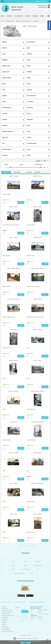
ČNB (25, 561)
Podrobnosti (21, 233)
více (40, 641)
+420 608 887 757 (43, 7)
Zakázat (28, 643)
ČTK (38, 569)
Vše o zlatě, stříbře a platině (8, 615)
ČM (13, 561)
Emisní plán (5, 621)
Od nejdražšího (29, 172)
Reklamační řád (5, 617)
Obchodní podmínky (6, 614)
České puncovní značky (7, 610)
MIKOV (26, 565)
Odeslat (25, 611)
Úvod (2, 21)
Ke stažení (4, 622)
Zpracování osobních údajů (8, 631)
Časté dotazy (5, 608)
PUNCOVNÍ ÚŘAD (38, 565)
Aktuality (4, 606)
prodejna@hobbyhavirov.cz (43, 614)
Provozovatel (5, 626)
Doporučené (6, 172)
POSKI (32, 573)
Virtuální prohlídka (6, 630)
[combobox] (48, 161)
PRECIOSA (38, 561)
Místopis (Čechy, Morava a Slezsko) (23, 21)
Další (29, 546)
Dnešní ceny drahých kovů (8, 612)
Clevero (17, 638)
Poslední (33, 546)
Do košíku (21, 202)
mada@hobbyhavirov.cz (43, 5)
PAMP (13, 569)
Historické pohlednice (10, 21)
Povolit (23, 643)
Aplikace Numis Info (6, 628)
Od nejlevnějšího (17, 172)
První (17, 546)
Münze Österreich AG (26, 569)
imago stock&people (19, 573)
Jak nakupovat (5, 619)
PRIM (13, 565)
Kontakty (4, 624)
